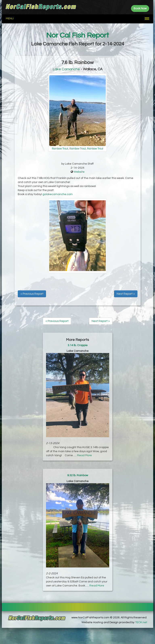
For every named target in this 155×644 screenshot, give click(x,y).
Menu (10, 19)
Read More (84, 455)
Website (79, 172)
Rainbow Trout (60, 149)
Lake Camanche (66, 69)
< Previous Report (32, 294)
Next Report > (126, 294)
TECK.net (141, 622)
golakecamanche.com (58, 194)
